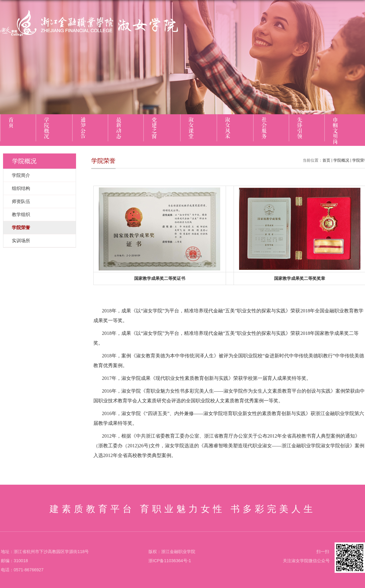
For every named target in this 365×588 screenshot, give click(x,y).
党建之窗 (154, 128)
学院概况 (47, 128)
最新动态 (119, 128)
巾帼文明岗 (335, 131)
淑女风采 (228, 128)
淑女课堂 (191, 128)
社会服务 (264, 128)
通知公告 (83, 128)
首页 (11, 123)
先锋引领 (300, 128)
